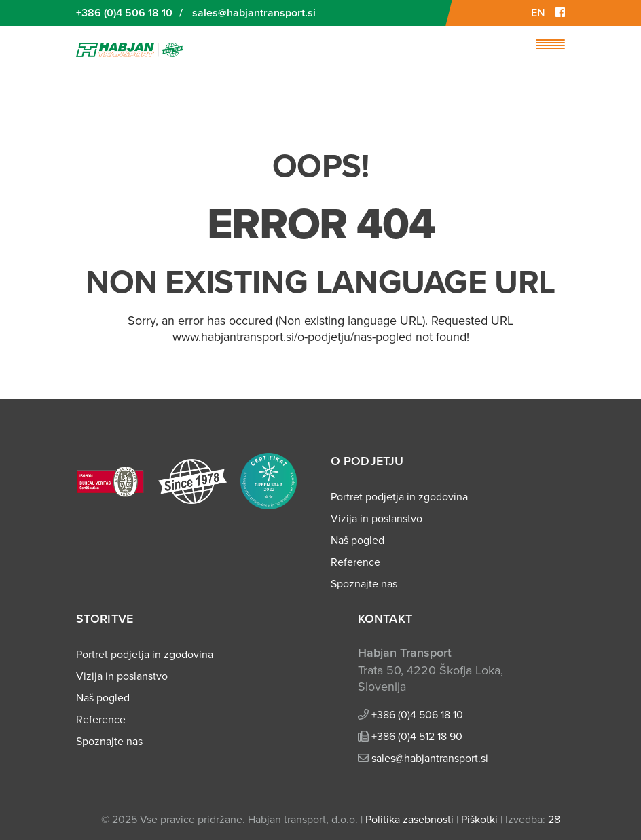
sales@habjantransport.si (254, 13)
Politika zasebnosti (409, 820)
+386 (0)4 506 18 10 (124, 13)
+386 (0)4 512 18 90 (417, 737)
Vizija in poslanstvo (377, 519)
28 (554, 820)
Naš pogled (358, 541)
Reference (355, 562)
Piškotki (479, 820)
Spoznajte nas (364, 584)
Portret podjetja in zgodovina (399, 497)
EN (538, 13)
